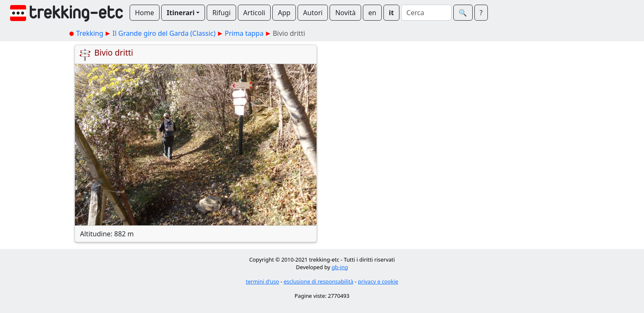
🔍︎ (463, 13)
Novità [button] (345, 13)
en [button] (372, 13)
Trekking (90, 33)
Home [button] (145, 13)
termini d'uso (262, 281)
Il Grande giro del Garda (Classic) (164, 33)
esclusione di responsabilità (319, 281)
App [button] (284, 13)
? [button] (481, 13)
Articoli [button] (254, 13)
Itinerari (181, 13)
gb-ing (340, 267)
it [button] (391, 13)
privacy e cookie (378, 281)
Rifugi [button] (221, 13)
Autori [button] (313, 13)
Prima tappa (244, 33)
